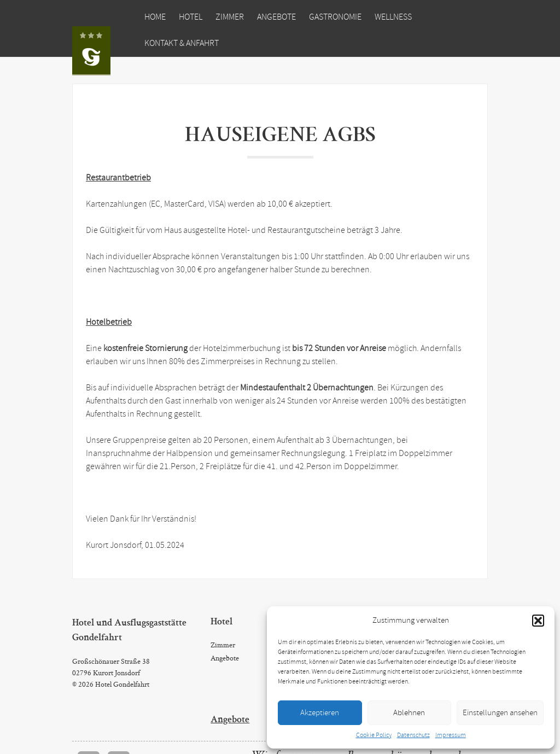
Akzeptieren (320, 713)
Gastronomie (335, 17)
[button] (538, 621)
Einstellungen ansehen (500, 713)
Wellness (393, 17)
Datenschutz (413, 735)
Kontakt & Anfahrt (182, 43)
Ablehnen (409, 713)
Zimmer (230, 17)
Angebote (276, 17)
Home (155, 17)
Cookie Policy (374, 735)
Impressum (451, 735)
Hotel (191, 17)
